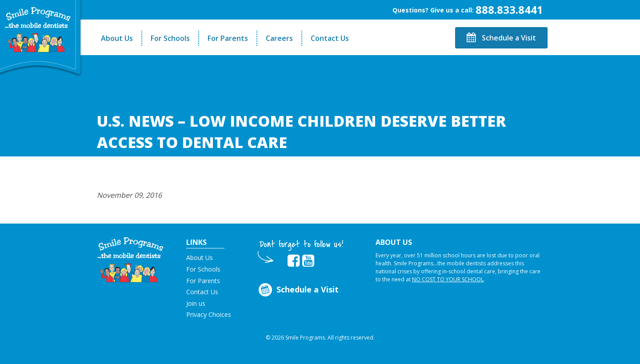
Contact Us (330, 38)
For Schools (170, 38)
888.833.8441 (509, 10)
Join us (196, 303)
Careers (279, 38)
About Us (117, 38)
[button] (130, 259)
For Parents (228, 38)
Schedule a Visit (501, 38)
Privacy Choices (209, 314)
